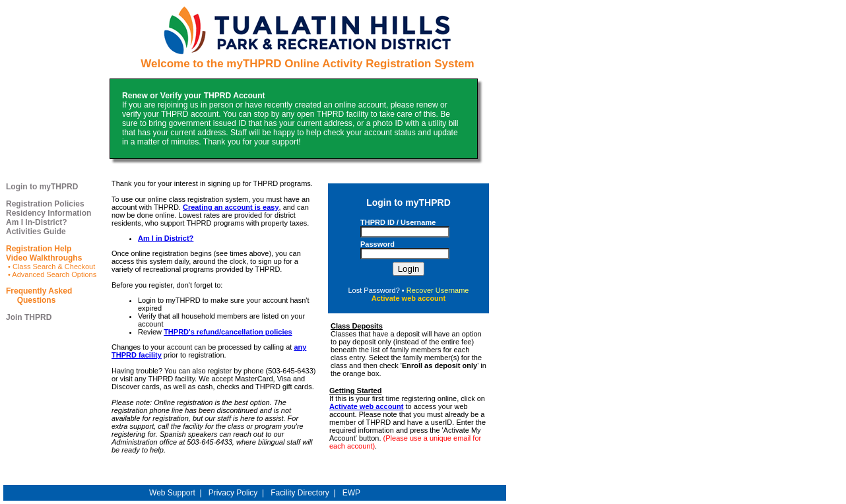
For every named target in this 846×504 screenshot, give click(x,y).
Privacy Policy (233, 493)
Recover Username (438, 290)
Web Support (172, 493)
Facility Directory (300, 493)
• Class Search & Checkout (50, 267)
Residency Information (49, 213)
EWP (351, 493)
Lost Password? (374, 290)
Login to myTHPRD (42, 187)
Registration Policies (45, 204)
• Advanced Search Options (51, 274)
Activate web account (366, 406)
